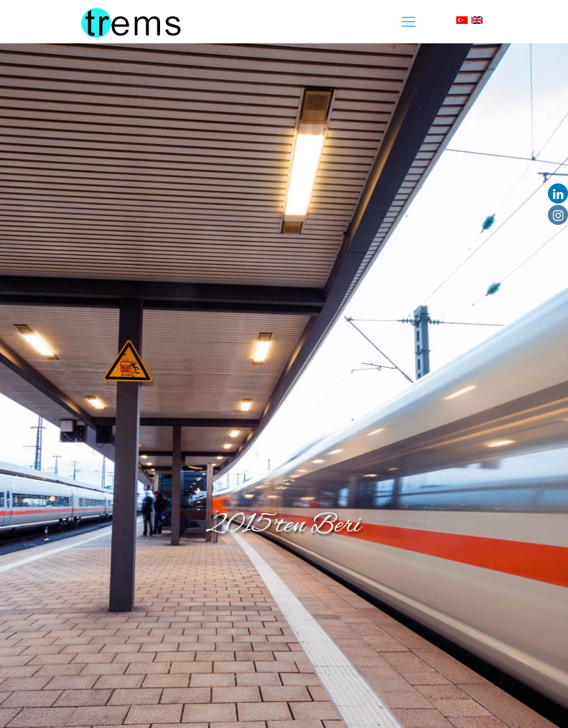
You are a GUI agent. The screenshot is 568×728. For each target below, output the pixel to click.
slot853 (2, 0)
